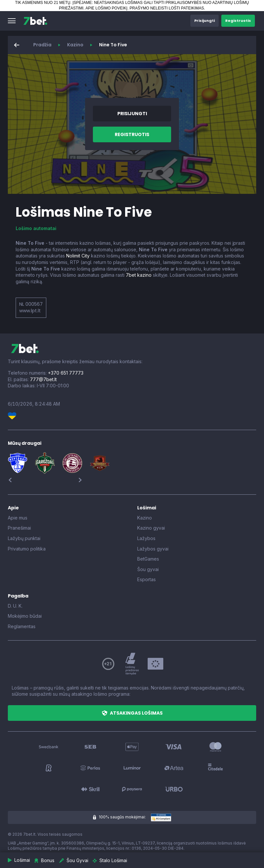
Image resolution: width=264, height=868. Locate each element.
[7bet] (35, 21)
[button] (12, 21)
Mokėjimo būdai (25, 616)
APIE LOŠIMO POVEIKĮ (106, 8)
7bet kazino (139, 275)
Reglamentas (22, 626)
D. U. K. (15, 606)
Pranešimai (19, 528)
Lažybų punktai (24, 538)
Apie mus (18, 518)
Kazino (75, 45)
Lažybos (146, 538)
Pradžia (42, 45)
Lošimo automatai (36, 228)
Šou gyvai (148, 569)
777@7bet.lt (43, 379)
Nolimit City (78, 256)
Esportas (147, 579)
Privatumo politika (27, 549)
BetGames (148, 559)
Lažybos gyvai (153, 549)
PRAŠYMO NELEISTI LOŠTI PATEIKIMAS (167, 8)
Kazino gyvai (151, 528)
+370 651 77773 (66, 373)
